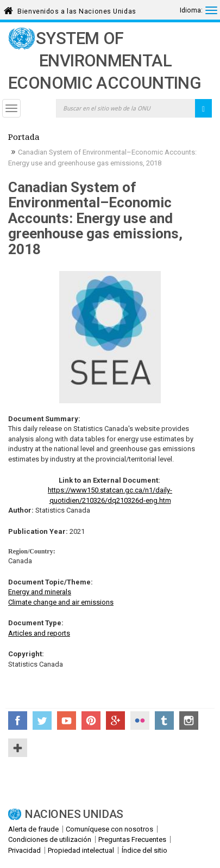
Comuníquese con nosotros (109, 829)
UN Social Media (18, 748)
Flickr (140, 721)
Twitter (42, 721)
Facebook (18, 721)
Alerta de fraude (33, 829)
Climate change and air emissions (61, 602)
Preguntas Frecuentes (132, 839)
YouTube (67, 721)
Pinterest (91, 721)
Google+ (115, 721)
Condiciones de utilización (50, 839)
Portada (24, 138)
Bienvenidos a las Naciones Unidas (77, 10)
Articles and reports (39, 633)
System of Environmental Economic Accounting (105, 61)
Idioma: (191, 10)
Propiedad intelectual (81, 850)
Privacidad (24, 850)
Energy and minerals (40, 592)
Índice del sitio (144, 850)
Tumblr (164, 721)
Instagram (189, 721)
